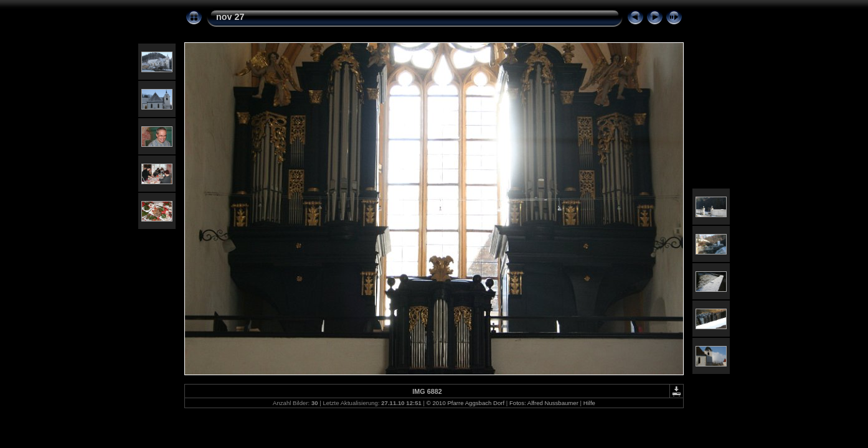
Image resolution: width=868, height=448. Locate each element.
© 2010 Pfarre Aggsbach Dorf (465, 403)
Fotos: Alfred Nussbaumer (544, 403)
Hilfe (589, 403)
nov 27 (230, 17)
